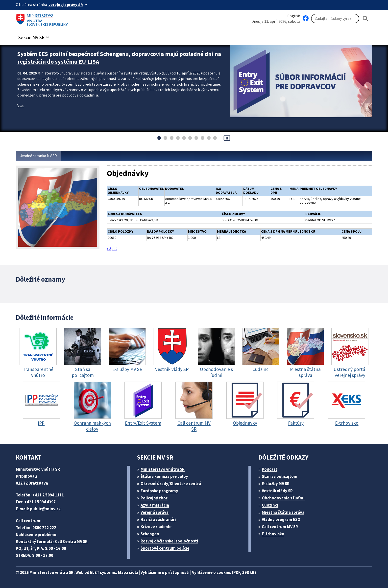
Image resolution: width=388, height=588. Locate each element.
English (294, 16)
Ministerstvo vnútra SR (164, 469)
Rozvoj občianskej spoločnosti (172, 541)
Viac (21, 104)
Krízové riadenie (158, 526)
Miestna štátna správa (285, 512)
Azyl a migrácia (157, 505)
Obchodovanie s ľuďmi (286, 498)
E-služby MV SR (279, 483)
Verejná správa (156, 512)
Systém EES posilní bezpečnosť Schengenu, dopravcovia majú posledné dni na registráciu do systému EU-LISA (120, 57)
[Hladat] (366, 19)
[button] (36, 36)
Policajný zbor (156, 498)
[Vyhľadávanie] (335, 19)
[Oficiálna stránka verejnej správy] (71, 4)
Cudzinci (272, 505)
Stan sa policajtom (281, 476)
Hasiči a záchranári (161, 519)
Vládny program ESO (284, 519)
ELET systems (108, 572)
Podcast (271, 469)
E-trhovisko (274, 533)
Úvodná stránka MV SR (40, 156)
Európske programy (161, 490)
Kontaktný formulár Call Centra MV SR (54, 541)
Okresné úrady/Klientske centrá (173, 483)
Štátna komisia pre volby (166, 476)
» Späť (113, 247)
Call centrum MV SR (283, 526)
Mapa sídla (135, 572)
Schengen (152, 533)
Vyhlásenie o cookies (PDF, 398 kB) (238, 572)
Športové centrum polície (167, 548)
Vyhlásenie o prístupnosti (175, 572)
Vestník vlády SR (280, 490)
